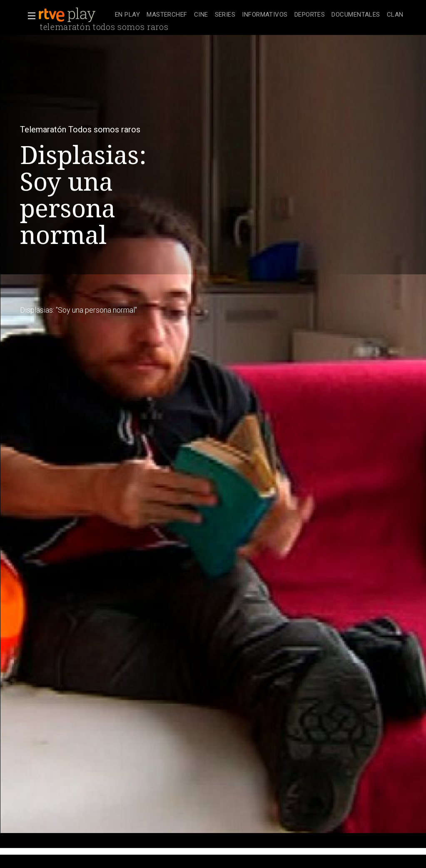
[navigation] (259, 15)
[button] (29, 16)
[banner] (75, 15)
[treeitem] (127, 15)
